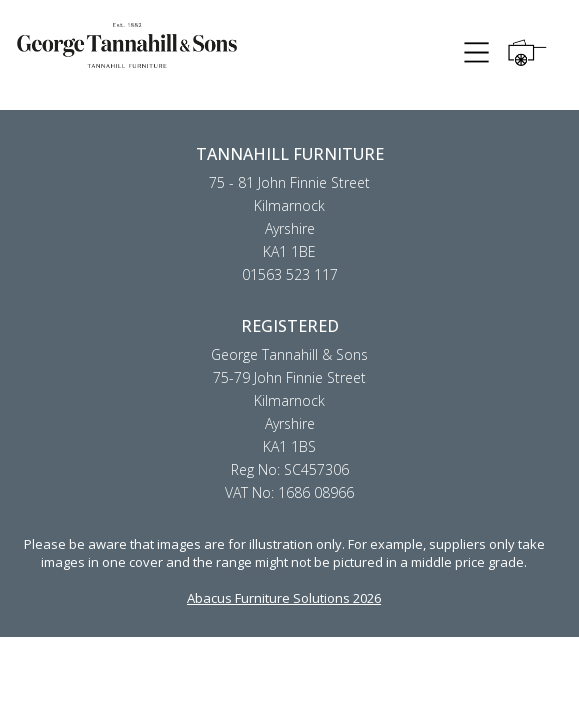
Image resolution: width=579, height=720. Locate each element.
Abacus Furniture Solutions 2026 (284, 598)
